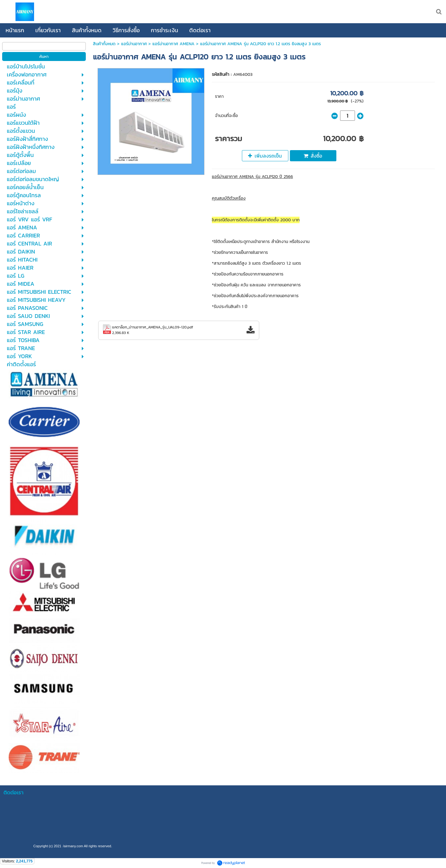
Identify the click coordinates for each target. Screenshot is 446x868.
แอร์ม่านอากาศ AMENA (173, 44)
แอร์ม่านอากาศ (134, 44)
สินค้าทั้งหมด (104, 44)
